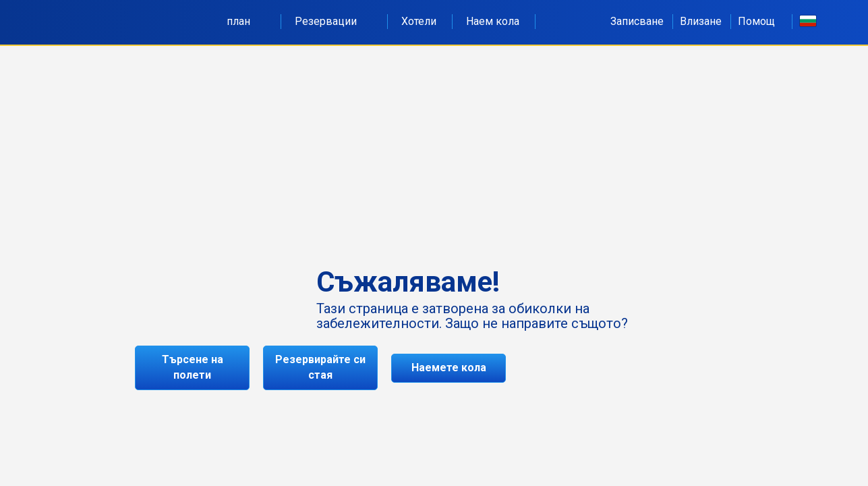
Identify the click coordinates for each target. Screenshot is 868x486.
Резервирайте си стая (320, 367)
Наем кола (493, 21)
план (246, 21)
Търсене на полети (193, 367)
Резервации (333, 21)
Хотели (419, 21)
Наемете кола (449, 368)
